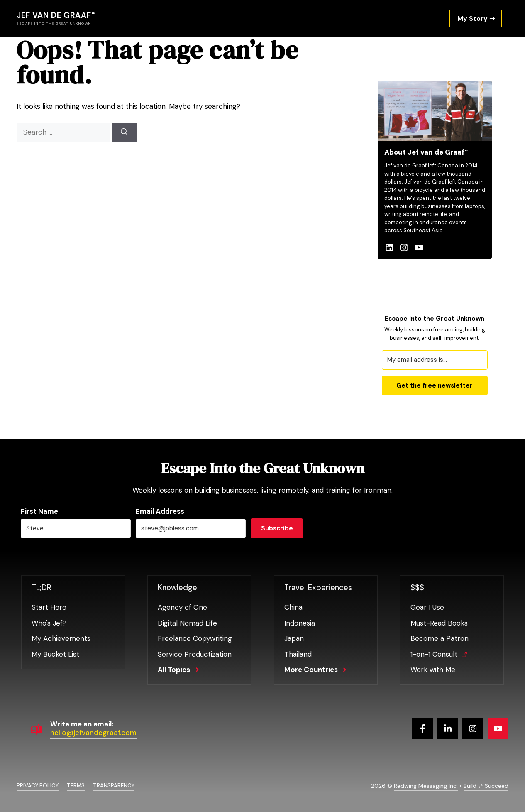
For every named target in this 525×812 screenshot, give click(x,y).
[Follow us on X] (448, 729)
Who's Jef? (49, 623)
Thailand (298, 654)
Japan (294, 638)
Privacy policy (38, 786)
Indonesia (300, 623)
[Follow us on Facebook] (422, 729)
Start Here (49, 607)
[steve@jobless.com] (191, 529)
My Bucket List (55, 654)
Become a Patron (440, 638)
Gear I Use (427, 607)
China (293, 607)
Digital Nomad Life (187, 623)
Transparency (114, 786)
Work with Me (433, 670)
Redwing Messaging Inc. (426, 786)
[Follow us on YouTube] (498, 729)
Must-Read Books (439, 623)
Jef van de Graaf (54, 15)
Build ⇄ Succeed (486, 786)
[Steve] (76, 529)
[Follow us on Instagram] (473, 729)
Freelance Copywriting (195, 638)
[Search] (124, 132)
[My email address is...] (435, 360)
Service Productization (195, 654)
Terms (76, 786)
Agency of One (182, 607)
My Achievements (61, 638)
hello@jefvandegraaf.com (93, 733)
